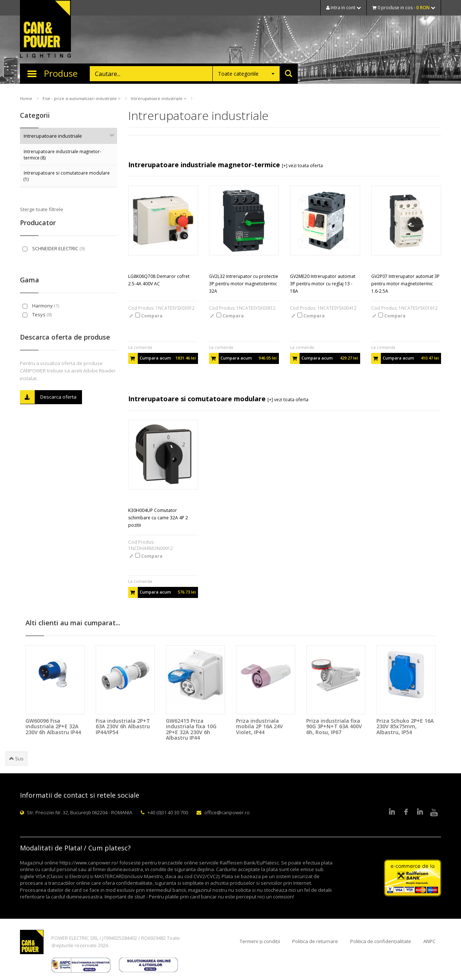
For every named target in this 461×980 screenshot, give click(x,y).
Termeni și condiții (260, 941)
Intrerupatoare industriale (158, 98)
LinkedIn (392, 812)
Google (420, 812)
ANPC (429, 941)
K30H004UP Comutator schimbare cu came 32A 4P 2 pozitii (158, 518)
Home (26, 98)
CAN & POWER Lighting (45, 30)
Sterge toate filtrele (42, 209)
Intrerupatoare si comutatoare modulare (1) (67, 176)
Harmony (41, 306)
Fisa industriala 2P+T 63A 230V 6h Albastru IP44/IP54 (123, 726)
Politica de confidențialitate (381, 941)
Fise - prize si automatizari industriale (81, 98)
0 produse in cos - (404, 8)
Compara (149, 316)
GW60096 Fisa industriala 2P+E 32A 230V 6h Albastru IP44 (53, 726)
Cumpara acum (162, 358)
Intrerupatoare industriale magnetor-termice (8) (62, 154)
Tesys (37, 314)
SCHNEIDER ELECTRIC (54, 248)
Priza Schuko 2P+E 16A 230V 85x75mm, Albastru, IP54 (405, 726)
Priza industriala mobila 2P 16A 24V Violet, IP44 (259, 726)
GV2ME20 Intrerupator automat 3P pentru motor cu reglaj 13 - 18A (323, 284)
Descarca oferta (48, 397)
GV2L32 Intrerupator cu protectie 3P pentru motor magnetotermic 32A (244, 284)
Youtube (434, 812)
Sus (16, 759)
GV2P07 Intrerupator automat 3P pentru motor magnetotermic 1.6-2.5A (405, 284)
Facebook (406, 812)
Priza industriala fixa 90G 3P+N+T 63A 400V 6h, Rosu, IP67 (334, 726)
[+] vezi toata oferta (302, 166)
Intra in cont (344, 8)
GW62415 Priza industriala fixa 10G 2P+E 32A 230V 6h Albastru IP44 (191, 729)
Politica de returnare (315, 941)
